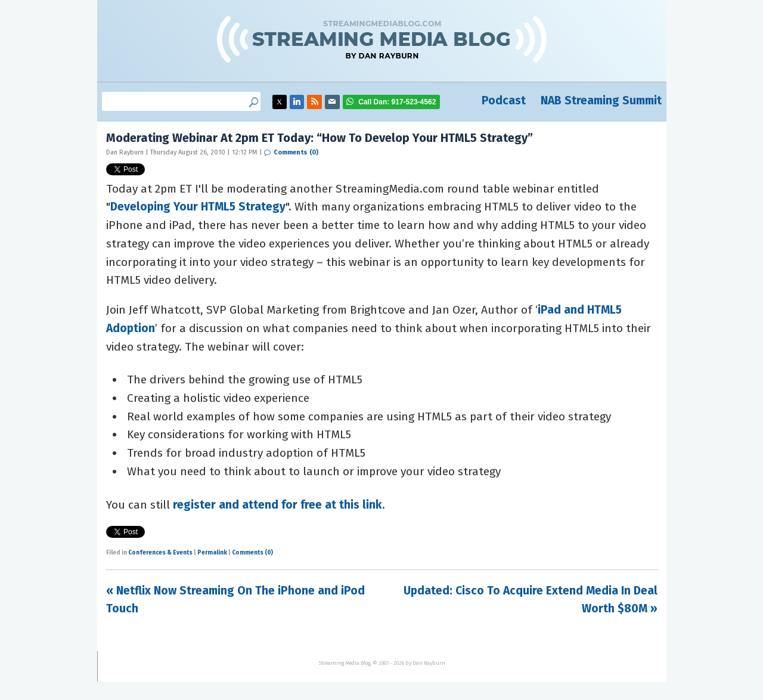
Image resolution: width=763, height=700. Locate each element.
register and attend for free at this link (277, 505)
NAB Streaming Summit (601, 100)
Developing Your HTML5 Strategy (198, 207)
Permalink (212, 553)
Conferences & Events (160, 553)
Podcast (504, 100)
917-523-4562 (397, 102)
